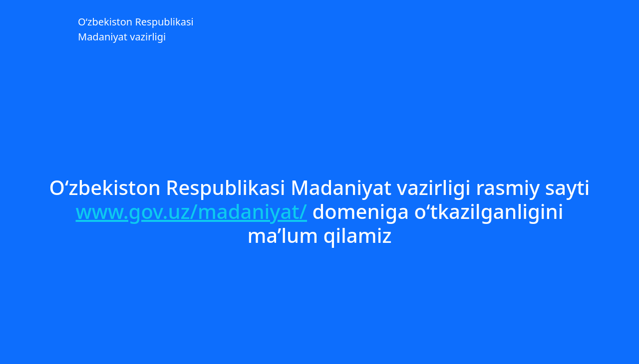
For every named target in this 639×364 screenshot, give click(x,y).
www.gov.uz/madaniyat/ (192, 211)
